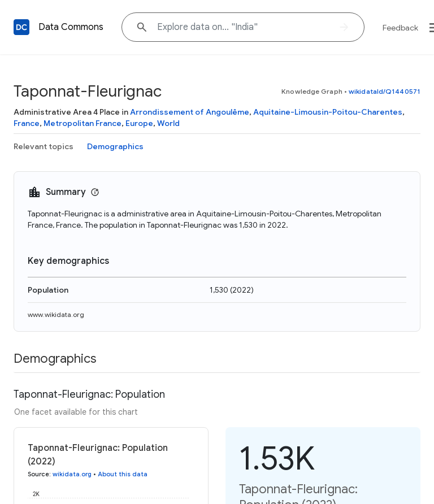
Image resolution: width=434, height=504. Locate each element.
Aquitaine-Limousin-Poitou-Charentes (328, 112)
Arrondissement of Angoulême (190, 112)
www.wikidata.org (56, 314)
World (168, 123)
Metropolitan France (83, 123)
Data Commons (71, 27)
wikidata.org (72, 474)
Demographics (115, 146)
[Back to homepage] (21, 27)
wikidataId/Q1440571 (385, 91)
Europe (139, 123)
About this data (123, 474)
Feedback (400, 28)
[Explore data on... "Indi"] (243, 27)
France (27, 123)
